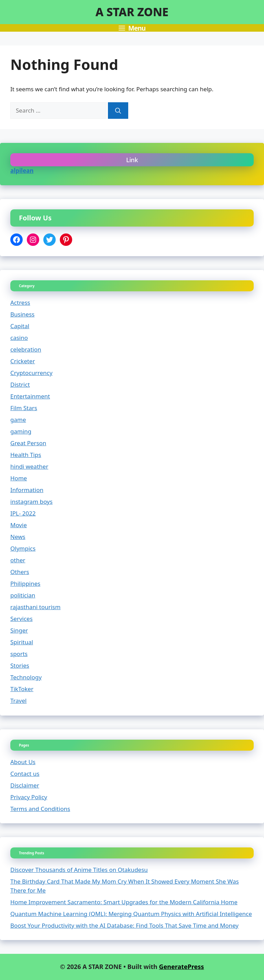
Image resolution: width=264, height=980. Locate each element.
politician (23, 595)
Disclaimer (25, 785)
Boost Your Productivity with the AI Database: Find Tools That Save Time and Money (124, 925)
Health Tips (26, 455)
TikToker (22, 689)
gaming (21, 431)
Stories (20, 665)
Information (27, 490)
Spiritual (22, 642)
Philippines (25, 583)
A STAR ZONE (132, 12)
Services (21, 619)
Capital (20, 326)
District (20, 384)
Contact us (25, 774)
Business (22, 314)
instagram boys (31, 502)
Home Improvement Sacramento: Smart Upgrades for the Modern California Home (124, 902)
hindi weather (29, 466)
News (18, 537)
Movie (19, 525)
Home (19, 478)
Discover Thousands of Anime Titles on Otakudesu (79, 870)
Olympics (23, 548)
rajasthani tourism (35, 607)
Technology (26, 677)
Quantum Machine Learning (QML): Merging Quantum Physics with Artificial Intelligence (131, 914)
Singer (19, 630)
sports (19, 654)
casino (19, 338)
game (18, 420)
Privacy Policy (29, 797)
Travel (18, 701)
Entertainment (30, 396)
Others (20, 572)
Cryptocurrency (31, 373)
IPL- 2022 (23, 513)
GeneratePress (181, 967)
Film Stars (24, 408)
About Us (23, 762)
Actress (20, 303)
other (18, 560)
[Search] (118, 111)
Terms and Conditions (40, 809)
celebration (26, 349)
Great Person (28, 443)
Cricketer (23, 361)
